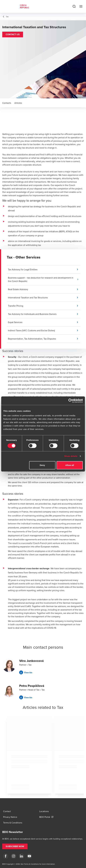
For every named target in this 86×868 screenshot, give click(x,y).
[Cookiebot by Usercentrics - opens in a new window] (70, 401)
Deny (42, 465)
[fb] (6, 856)
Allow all (70, 465)
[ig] (14, 856)
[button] (13, 34)
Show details (71, 456)
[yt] (29, 856)
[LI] (21, 856)
